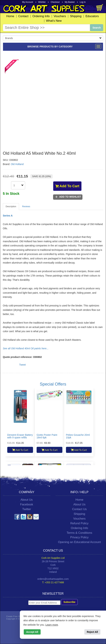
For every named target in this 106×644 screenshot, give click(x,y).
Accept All (32, 632)
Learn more (52, 625)
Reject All (92, 632)
